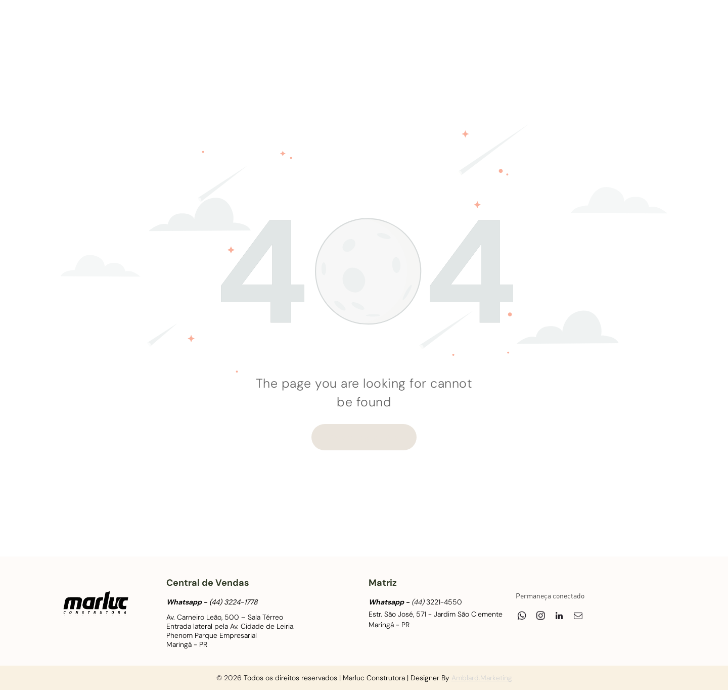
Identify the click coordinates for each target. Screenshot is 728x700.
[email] (649, 26)
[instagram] (611, 26)
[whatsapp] (593, 26)
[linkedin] (630, 26)
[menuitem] (160, 31)
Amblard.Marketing (482, 678)
